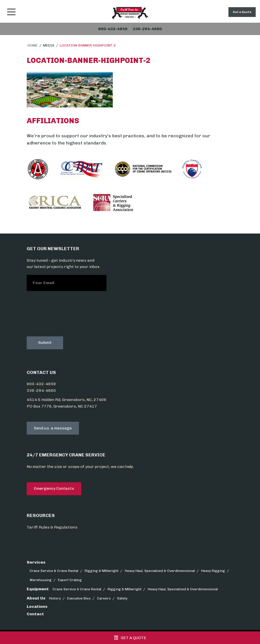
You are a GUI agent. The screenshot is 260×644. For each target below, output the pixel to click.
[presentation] (70, 318)
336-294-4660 (41, 391)
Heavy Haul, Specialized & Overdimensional (160, 571)
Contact (35, 614)
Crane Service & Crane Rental (54, 571)
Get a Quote (242, 12)
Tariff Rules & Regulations (52, 527)
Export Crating (70, 580)
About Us (36, 598)
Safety (122, 598)
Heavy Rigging (213, 571)
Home (33, 45)
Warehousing (41, 580)
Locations (37, 607)
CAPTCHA (37, 300)
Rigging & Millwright (102, 571)
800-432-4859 (41, 384)
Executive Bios (79, 598)
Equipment (38, 589)
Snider (130, 13)
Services (36, 562)
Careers (104, 598)
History (55, 598)
